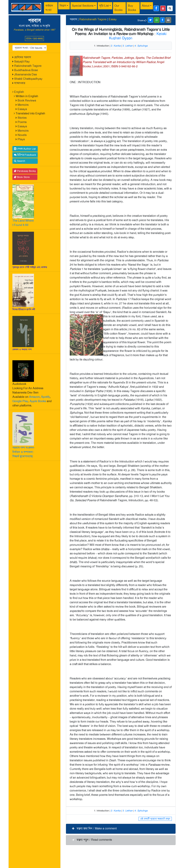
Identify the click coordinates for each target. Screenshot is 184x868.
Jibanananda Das (26, 74)
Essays (22, 109)
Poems (22, 122)
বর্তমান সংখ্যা (49, 8)
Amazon (34, 397)
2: (116, 46)
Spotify (46, 397)
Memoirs (23, 105)
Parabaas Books (25, 171)
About (146, 6)
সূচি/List (104, 6)
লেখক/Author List (25, 149)
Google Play (20, 401)
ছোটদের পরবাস (23, 57)
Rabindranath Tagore (28, 66)
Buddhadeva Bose (26, 70)
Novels (22, 135)
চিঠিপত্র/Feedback (25, 155)
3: (128, 46)
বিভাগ (63, 6)
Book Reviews (27, 100)
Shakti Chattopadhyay (28, 79)
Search (20, 161)
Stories (22, 118)
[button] (121, 829)
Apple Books (38, 401)
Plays (21, 139)
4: (141, 46)
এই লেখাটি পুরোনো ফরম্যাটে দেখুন (155, 819)
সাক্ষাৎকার (20, 83)
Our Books (119, 8)
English (19, 92)
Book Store (22, 177)
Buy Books (132, 8)
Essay (113, 19)
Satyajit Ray (22, 62)
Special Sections (83, 6)
